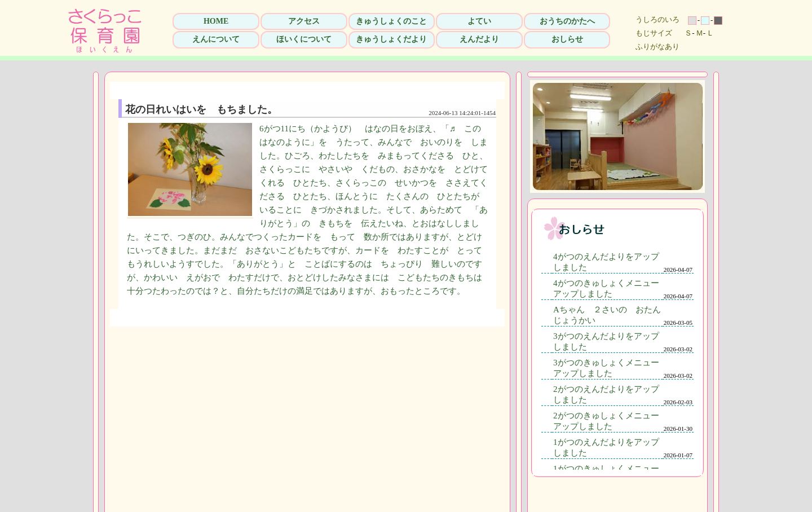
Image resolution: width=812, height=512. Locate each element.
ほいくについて (304, 39)
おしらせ (567, 39)
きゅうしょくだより (391, 39)
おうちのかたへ (567, 21)
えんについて (216, 39)
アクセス (304, 21)
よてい (479, 21)
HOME (216, 21)
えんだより (479, 39)
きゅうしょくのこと (391, 21)
